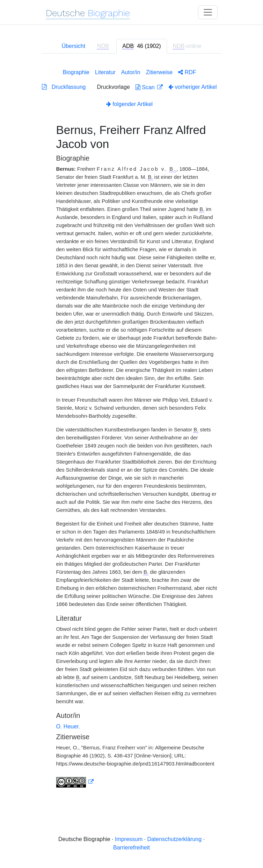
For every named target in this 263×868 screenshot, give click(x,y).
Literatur (105, 72)
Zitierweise (159, 72)
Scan (146, 87)
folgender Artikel (129, 104)
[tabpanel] (132, 427)
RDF (187, 72)
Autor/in (131, 72)
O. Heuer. (68, 726)
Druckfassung (64, 87)
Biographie (76, 72)
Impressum (129, 839)
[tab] (141, 46)
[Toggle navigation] (208, 12)
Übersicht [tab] (74, 46)
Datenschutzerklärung (174, 839)
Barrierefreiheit (131, 848)
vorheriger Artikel (193, 87)
